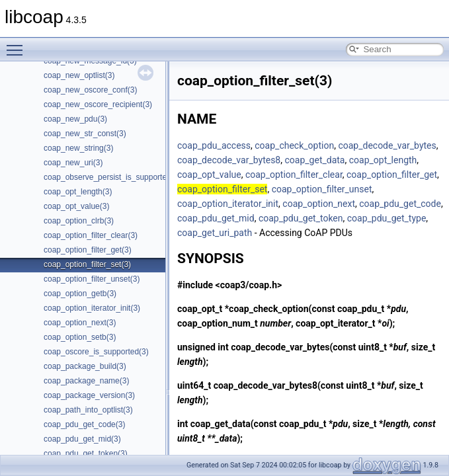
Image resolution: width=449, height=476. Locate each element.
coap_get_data (314, 160)
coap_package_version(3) (89, 395)
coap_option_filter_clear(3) (91, 235)
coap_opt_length (383, 160)
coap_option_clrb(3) (79, 221)
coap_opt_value (209, 175)
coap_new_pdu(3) (75, 119)
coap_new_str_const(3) (85, 134)
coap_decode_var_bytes (387, 145)
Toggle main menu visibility (18, 44)
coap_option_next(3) (80, 323)
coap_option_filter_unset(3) (92, 279)
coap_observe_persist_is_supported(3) (112, 177)
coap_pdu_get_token (301, 218)
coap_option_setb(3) (80, 337)
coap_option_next (319, 204)
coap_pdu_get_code (400, 204)
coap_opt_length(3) (78, 192)
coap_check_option (294, 145)
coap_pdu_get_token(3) (86, 454)
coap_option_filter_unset (322, 189)
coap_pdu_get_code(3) (84, 424)
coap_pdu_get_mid (216, 218)
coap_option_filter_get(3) (88, 250)
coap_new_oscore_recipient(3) (98, 104)
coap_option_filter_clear (294, 175)
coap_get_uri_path (215, 233)
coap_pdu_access (214, 145)
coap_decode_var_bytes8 (229, 160)
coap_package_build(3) (85, 366)
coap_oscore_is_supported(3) (96, 352)
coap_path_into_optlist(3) (88, 410)
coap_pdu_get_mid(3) (82, 439)
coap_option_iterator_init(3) (92, 308)
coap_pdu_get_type (387, 218)
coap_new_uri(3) (73, 163)
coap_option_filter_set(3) (87, 264)
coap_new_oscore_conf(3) (90, 90)
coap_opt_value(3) (76, 206)
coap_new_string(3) (78, 148)
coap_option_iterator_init (228, 204)
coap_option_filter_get (392, 175)
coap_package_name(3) (86, 381)
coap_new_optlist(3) (79, 75)
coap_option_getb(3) (80, 294)
